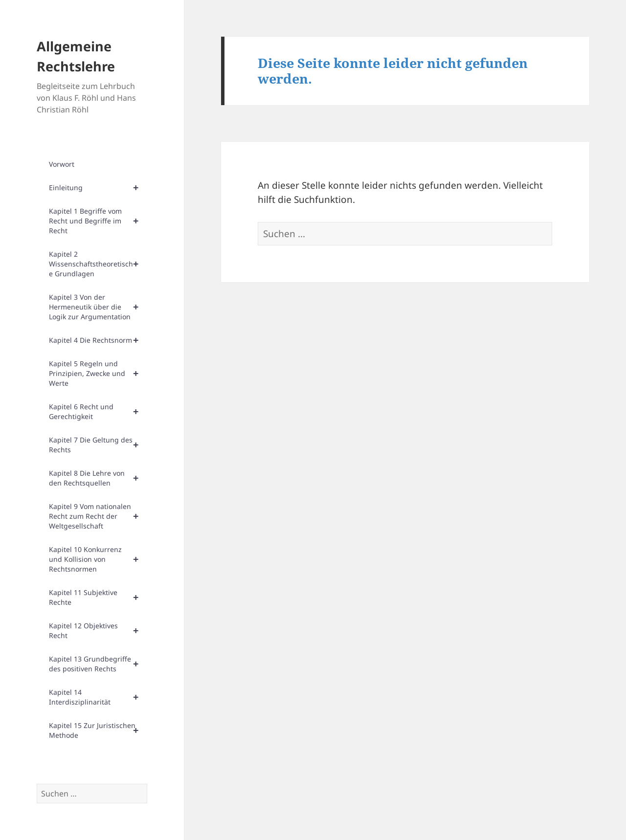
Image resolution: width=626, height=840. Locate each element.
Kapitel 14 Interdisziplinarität (98, 697)
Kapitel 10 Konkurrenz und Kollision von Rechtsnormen (98, 559)
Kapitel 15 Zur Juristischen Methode (98, 730)
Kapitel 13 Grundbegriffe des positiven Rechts (98, 664)
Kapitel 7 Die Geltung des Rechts (98, 445)
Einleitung (98, 188)
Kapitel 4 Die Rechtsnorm (98, 340)
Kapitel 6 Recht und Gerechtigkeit (98, 412)
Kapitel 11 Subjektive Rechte (98, 597)
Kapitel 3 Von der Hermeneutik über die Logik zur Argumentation (98, 307)
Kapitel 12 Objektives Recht (98, 631)
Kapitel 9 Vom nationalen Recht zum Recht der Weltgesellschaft (98, 516)
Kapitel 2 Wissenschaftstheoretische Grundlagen (98, 264)
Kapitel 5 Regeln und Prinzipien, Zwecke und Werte (98, 374)
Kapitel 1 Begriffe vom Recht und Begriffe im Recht (98, 221)
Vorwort (62, 164)
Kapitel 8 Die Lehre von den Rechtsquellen (98, 478)
